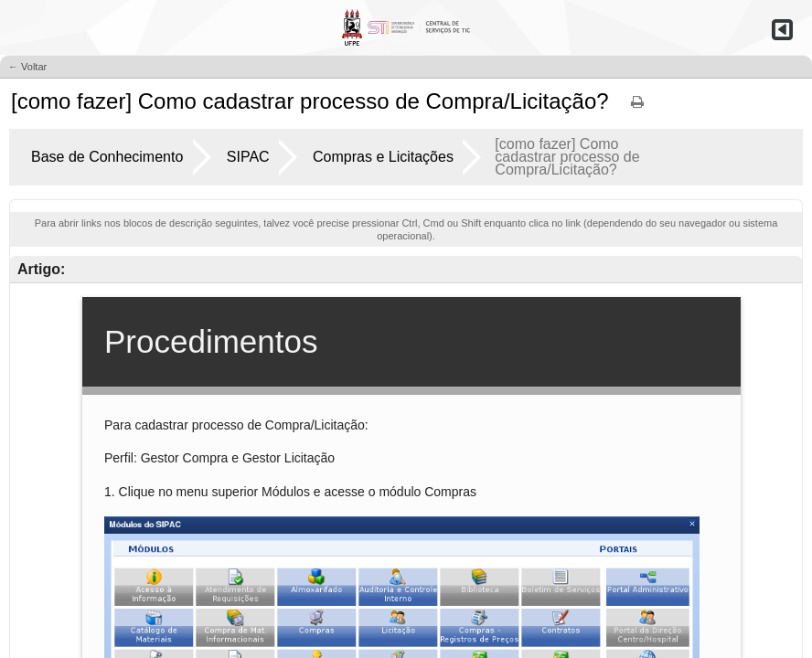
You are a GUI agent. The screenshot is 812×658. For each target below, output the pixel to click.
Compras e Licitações (383, 157)
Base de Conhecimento (107, 157)
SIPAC (248, 157)
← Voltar (27, 67)
